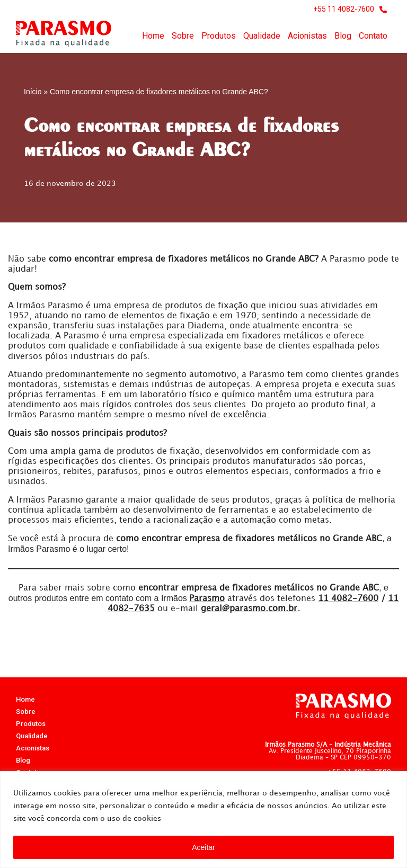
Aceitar (203, 847)
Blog (343, 36)
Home (153, 36)
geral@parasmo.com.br (249, 609)
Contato (373, 36)
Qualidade (262, 36)
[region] (203, 820)
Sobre (183, 36)
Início (33, 92)
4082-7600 (348, 599)
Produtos (219, 36)
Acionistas (307, 36)
